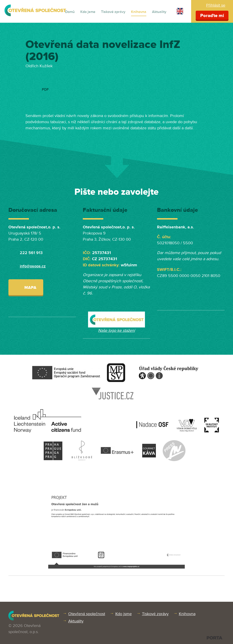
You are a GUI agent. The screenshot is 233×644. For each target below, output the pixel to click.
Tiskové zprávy (113, 12)
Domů (70, 12)
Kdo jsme (88, 12)
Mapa (26, 287)
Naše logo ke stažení (116, 330)
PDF (45, 90)
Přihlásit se (216, 5)
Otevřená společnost (87, 614)
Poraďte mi (212, 16)
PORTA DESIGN (214, 638)
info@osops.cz (33, 266)
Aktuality (159, 12)
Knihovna (139, 12)
